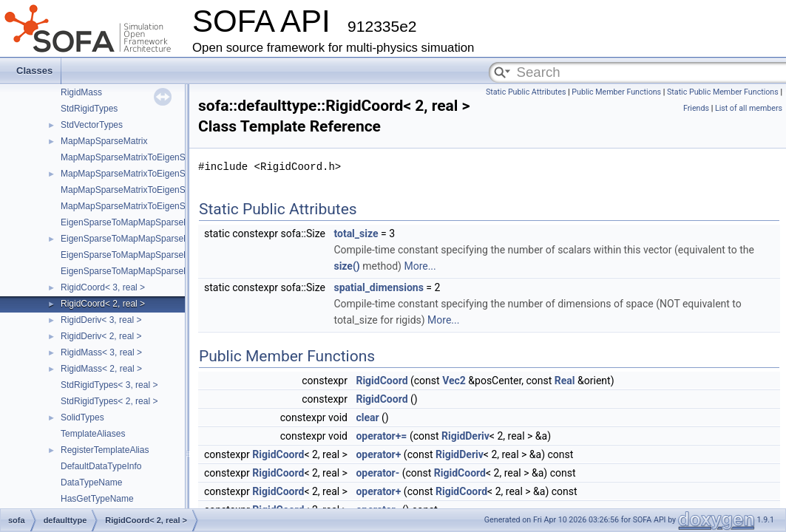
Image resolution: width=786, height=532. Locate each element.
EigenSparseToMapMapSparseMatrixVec (142, 239)
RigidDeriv (465, 436)
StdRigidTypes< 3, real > (109, 385)
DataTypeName (91, 482)
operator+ (378, 454)
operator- (377, 473)
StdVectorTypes (92, 125)
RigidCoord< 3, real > (103, 287)
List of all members (749, 108)
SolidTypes (82, 417)
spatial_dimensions (378, 287)
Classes (34, 71)
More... (420, 266)
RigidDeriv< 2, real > (101, 336)
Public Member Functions (616, 92)
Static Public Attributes (526, 92)
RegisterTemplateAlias (105, 450)
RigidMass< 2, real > (101, 369)
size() (346, 266)
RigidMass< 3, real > (101, 352)
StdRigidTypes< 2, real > (109, 401)
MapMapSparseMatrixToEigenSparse (134, 157)
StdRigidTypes (89, 109)
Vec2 (454, 381)
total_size (356, 233)
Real (565, 381)
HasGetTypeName (97, 499)
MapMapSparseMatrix (104, 141)
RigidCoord (382, 381)
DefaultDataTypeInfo (101, 466)
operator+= (381, 436)
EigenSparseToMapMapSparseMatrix (134, 222)
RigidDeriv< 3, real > (101, 320)
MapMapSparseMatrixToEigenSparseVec (142, 174)
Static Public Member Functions (723, 92)
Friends (696, 108)
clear (367, 417)
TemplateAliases (93, 434)
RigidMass (81, 92)
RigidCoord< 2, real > (103, 304)
